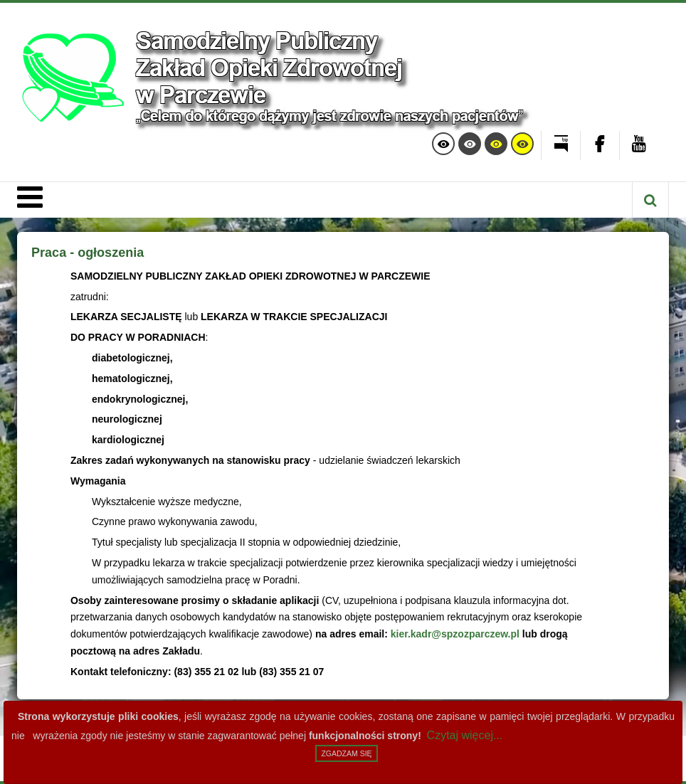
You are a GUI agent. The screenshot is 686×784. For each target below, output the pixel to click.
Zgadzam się (346, 753)
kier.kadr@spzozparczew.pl (455, 634)
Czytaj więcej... (465, 735)
